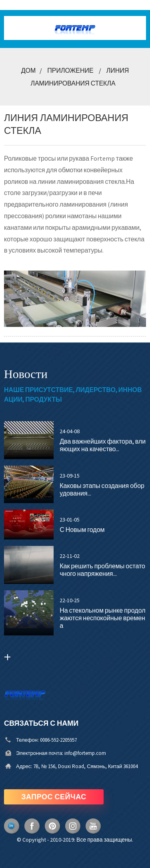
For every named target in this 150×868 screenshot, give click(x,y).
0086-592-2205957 (58, 740)
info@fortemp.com (85, 753)
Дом (29, 70)
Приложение (70, 70)
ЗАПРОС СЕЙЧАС (54, 797)
